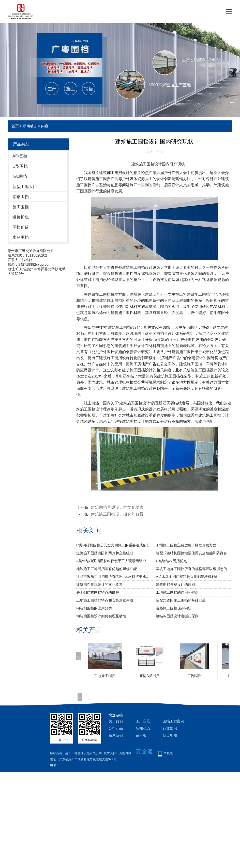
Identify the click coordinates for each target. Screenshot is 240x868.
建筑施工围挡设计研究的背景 (117, 514)
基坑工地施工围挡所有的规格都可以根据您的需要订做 (194, 569)
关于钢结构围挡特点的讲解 (98, 592)
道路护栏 (21, 217)
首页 (15, 126)
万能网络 (125, 753)
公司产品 (116, 728)
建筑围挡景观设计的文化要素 (117, 507)
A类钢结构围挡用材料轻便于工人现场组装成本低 (115, 561)
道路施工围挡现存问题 (174, 608)
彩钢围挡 (21, 197)
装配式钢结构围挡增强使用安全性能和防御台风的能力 (194, 553)
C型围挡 (20, 166)
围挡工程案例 (173, 721)
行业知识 (170, 728)
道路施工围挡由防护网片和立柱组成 (105, 553)
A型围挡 (20, 156)
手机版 (168, 753)
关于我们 (116, 721)
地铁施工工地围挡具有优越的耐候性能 (107, 569)
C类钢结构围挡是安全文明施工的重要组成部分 (113, 545)
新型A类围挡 (149, 676)
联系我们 (116, 735)
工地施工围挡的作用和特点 (177, 592)
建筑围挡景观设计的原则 (175, 585)
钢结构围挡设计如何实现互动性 (101, 616)
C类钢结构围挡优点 (171, 561)
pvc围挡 (20, 176)
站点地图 (170, 735)
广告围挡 (194, 676)
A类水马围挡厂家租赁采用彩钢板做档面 (187, 577)
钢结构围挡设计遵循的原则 (177, 616)
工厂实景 (143, 721)
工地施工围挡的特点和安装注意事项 (105, 600)
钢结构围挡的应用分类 (94, 608)
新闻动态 (30, 126)
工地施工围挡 (105, 676)
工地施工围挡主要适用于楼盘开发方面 (186, 545)
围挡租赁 (21, 227)
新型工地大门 (25, 187)
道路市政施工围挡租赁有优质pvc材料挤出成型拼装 (115, 577)
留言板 (141, 735)
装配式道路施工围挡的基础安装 (181, 600)
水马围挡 (21, 237)
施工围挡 (21, 207)
